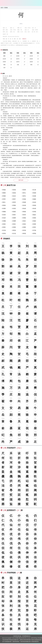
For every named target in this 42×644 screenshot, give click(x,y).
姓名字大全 (8, 185)
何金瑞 (24, 205)
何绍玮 (24, 215)
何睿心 (4, 202)
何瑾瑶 (34, 218)
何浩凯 (14, 208)
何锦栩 (34, 193)
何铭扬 (4, 190)
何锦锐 (4, 205)
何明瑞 (34, 233)
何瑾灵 (24, 224)
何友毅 (34, 196)
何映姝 (24, 212)
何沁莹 (34, 190)
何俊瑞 (14, 193)
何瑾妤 (34, 221)
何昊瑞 (4, 233)
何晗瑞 (24, 233)
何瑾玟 (4, 227)
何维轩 (14, 215)
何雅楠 (4, 212)
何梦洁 (24, 196)
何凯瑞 (14, 230)
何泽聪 (34, 212)
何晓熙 (4, 193)
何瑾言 (34, 227)
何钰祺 (34, 208)
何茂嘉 (24, 199)
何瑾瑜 (24, 218)
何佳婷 (4, 218)
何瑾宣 (4, 224)
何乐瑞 (4, 230)
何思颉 (14, 190)
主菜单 (40, 2)
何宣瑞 (24, 230)
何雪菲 (4, 199)
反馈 (41, 638)
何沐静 (4, 215)
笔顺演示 (24, 39)
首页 (2, 8)
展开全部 (21, 180)
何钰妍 (24, 208)
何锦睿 (24, 202)
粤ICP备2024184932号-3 (22, 638)
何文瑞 (14, 233)
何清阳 (4, 208)
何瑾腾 (14, 221)
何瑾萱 (34, 224)
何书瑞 (34, 230)
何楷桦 (14, 218)
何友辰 (14, 196)
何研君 (14, 202)
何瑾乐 (14, 224)
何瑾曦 (4, 221)
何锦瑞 (34, 205)
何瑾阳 (24, 227)
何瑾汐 (24, 221)
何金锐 (34, 202)
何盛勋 (34, 199)
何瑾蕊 (14, 205)
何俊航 (14, 212)
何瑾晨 (14, 227)
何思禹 (24, 190)
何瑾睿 (4, 196)
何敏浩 (34, 215)
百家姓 (6, 8)
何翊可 (14, 199)
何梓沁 (24, 193)
